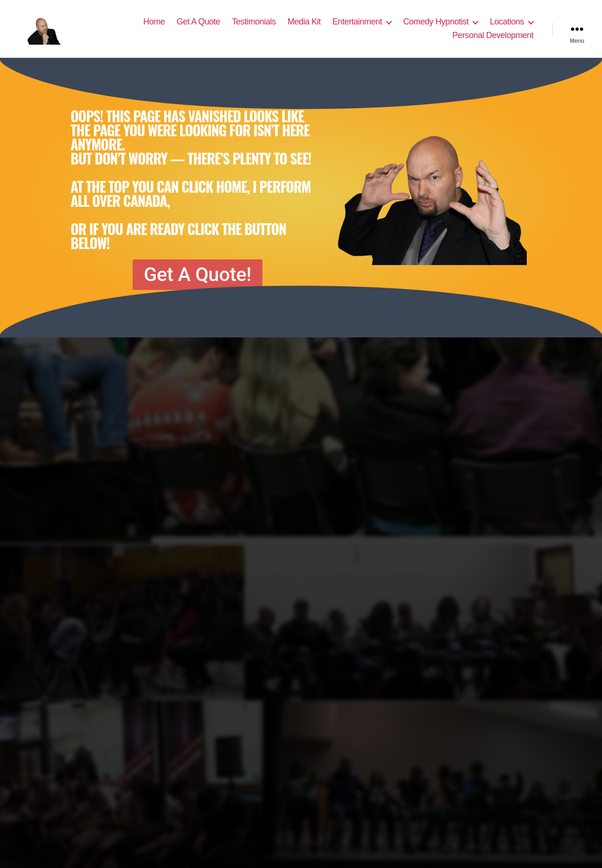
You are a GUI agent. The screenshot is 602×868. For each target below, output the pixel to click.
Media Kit (304, 27)
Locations (507, 27)
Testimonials (254, 27)
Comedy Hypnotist (436, 27)
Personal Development (493, 41)
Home (154, 27)
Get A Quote (199, 27)
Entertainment (357, 27)
